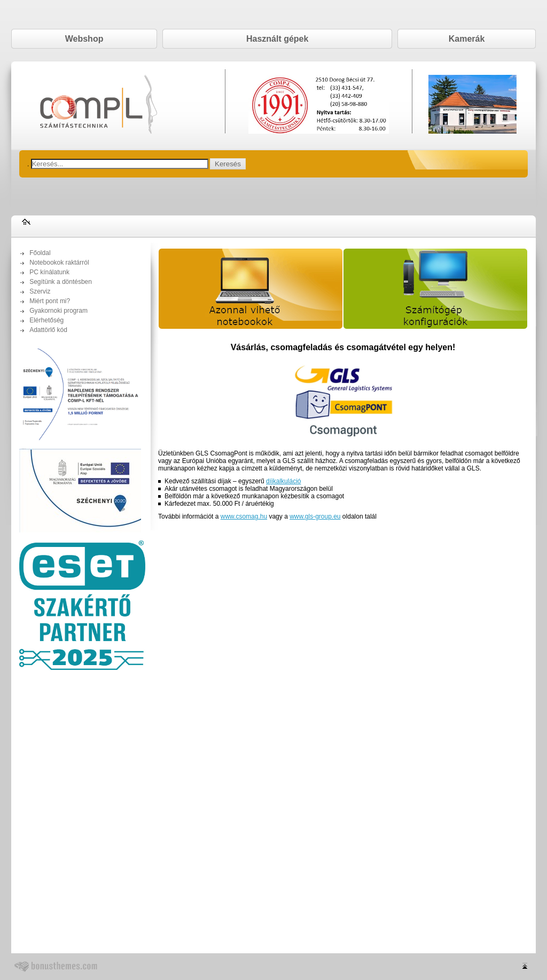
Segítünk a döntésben (61, 282)
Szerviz (40, 291)
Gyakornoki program (58, 311)
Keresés (228, 164)
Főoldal (40, 253)
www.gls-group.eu (315, 516)
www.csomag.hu (244, 516)
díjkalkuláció (283, 481)
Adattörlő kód (48, 330)
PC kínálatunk (49, 272)
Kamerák (467, 39)
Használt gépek (277, 39)
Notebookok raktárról (59, 263)
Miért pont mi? (50, 301)
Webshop (84, 39)
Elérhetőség (46, 320)
